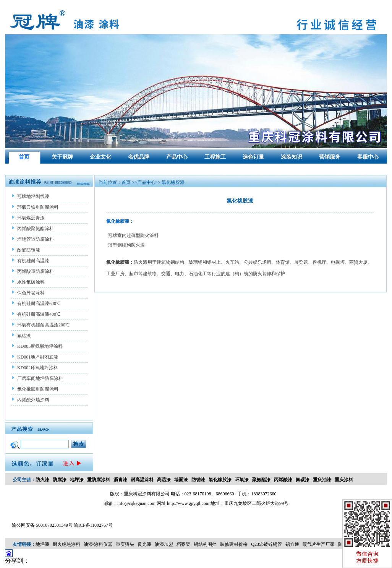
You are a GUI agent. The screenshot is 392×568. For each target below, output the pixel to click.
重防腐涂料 (99, 480)
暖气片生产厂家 (319, 544)
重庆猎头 (125, 544)
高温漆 (164, 480)
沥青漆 (120, 480)
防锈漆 (198, 480)
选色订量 (253, 157)
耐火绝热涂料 (66, 544)
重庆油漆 (322, 480)
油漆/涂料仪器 (98, 544)
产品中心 (177, 157)
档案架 (183, 544)
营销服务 (330, 157)
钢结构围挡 (205, 544)
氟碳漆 (303, 480)
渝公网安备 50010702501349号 (42, 525)
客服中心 (368, 157)
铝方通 (292, 544)
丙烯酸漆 (283, 480)
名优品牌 (139, 157)
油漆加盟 (164, 544)
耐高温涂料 (142, 480)
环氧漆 (242, 480)
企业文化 (100, 157)
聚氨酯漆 (261, 480)
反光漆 (144, 544)
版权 (115, 494)
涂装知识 (292, 157)
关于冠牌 (62, 157)
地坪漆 (77, 480)
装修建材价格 (234, 544)
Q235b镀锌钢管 (266, 544)
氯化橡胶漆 (220, 480)
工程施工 (215, 157)
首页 (24, 157)
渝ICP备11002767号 (93, 525)
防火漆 (42, 480)
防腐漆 (60, 480)
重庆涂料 (344, 480)
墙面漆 (181, 480)
